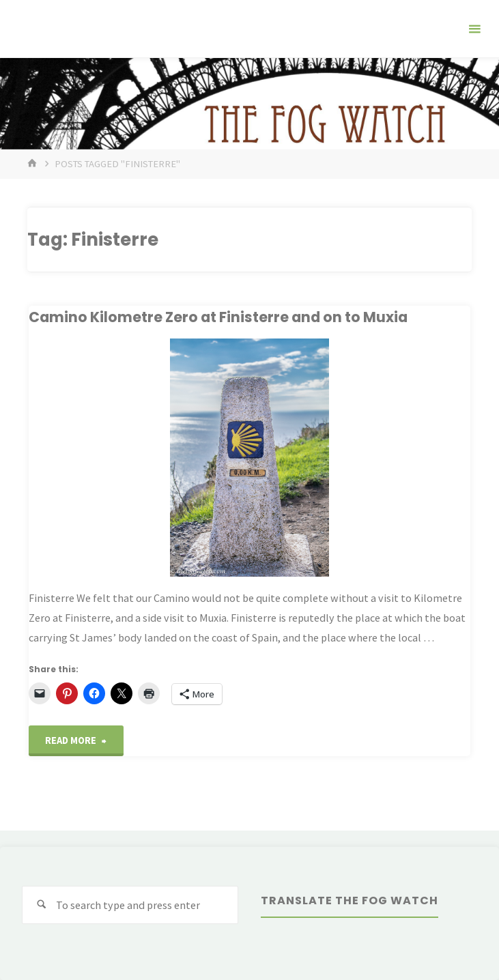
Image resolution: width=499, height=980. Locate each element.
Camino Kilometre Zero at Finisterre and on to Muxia (218, 317)
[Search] (41, 905)
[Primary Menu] (474, 29)
